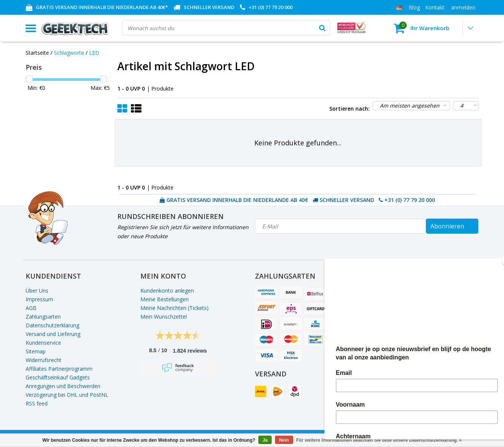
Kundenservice (43, 343)
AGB (31, 308)
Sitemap (36, 351)
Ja (265, 440)
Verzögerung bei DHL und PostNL (67, 395)
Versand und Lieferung (53, 334)
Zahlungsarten (43, 317)
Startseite (37, 53)
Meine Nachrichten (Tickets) (174, 308)
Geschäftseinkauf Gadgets (58, 377)
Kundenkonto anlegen (167, 291)
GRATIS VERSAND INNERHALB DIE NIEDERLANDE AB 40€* (102, 7)
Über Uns (37, 291)
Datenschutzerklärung (52, 325)
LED (94, 53)
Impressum (39, 299)
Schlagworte (69, 53)
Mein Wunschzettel (164, 317)
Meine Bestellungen (164, 299)
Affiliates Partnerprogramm (59, 369)
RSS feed (37, 403)
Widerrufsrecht (44, 360)
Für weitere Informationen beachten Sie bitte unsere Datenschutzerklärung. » (379, 440)
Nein (284, 440)
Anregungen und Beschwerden (63, 386)
